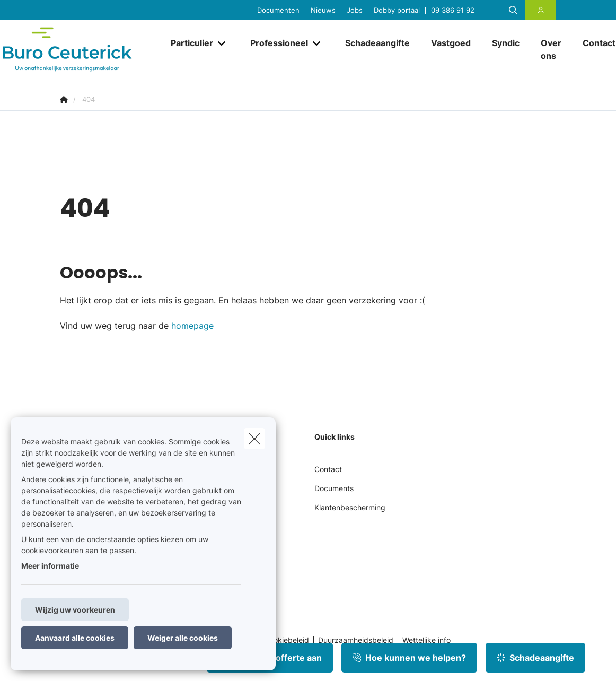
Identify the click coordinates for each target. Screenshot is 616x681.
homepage (192, 326)
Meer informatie (50, 566)
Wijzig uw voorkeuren (75, 610)
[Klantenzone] (541, 10)
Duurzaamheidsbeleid (356, 640)
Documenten (278, 10)
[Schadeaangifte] (377, 43)
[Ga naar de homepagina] (81, 49)
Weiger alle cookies (183, 638)
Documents (334, 488)
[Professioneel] (275, 43)
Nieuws (323, 10)
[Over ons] (551, 49)
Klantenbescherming (350, 507)
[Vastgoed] (451, 43)
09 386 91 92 (453, 10)
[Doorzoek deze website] (513, 10)
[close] (254, 439)
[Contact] (594, 43)
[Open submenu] (222, 43)
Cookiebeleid (287, 640)
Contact (328, 469)
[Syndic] (506, 43)
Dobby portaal (397, 10)
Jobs (355, 10)
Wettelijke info (426, 640)
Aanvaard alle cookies (75, 638)
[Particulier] (188, 43)
